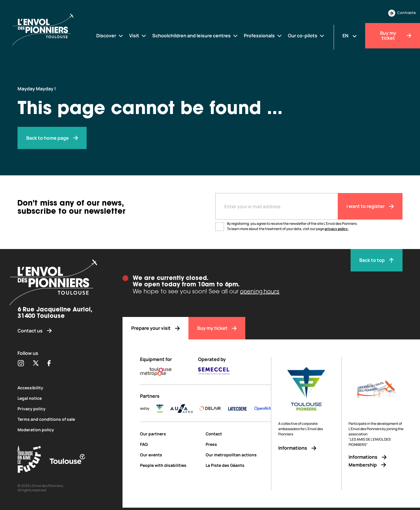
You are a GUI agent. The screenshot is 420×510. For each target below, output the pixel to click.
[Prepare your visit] (155, 328)
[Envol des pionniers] (52, 138)
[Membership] (376, 465)
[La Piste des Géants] (238, 465)
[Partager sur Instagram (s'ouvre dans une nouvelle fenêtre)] (21, 364)
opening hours (260, 291)
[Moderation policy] (61, 430)
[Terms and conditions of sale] (61, 419)
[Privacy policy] (61, 409)
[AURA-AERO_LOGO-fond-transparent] (189, 409)
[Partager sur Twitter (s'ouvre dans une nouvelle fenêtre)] (36, 364)
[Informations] (306, 448)
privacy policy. (337, 229)
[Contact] (238, 434)
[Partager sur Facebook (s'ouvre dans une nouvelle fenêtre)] (49, 364)
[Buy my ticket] (393, 36)
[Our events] (171, 455)
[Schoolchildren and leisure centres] (195, 36)
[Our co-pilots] (306, 36)
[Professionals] (263, 36)
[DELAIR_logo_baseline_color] (218, 409)
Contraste (402, 13)
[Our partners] (171, 434)
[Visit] (138, 36)
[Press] (238, 444)
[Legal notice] (61, 398)
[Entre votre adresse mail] (276, 206)
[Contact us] (61, 331)
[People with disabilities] (171, 465)
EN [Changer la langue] (345, 36)
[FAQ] (171, 444)
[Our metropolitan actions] (238, 455)
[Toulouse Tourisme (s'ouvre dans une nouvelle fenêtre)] (29, 460)
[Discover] (110, 36)
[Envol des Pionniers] (48, 29)
